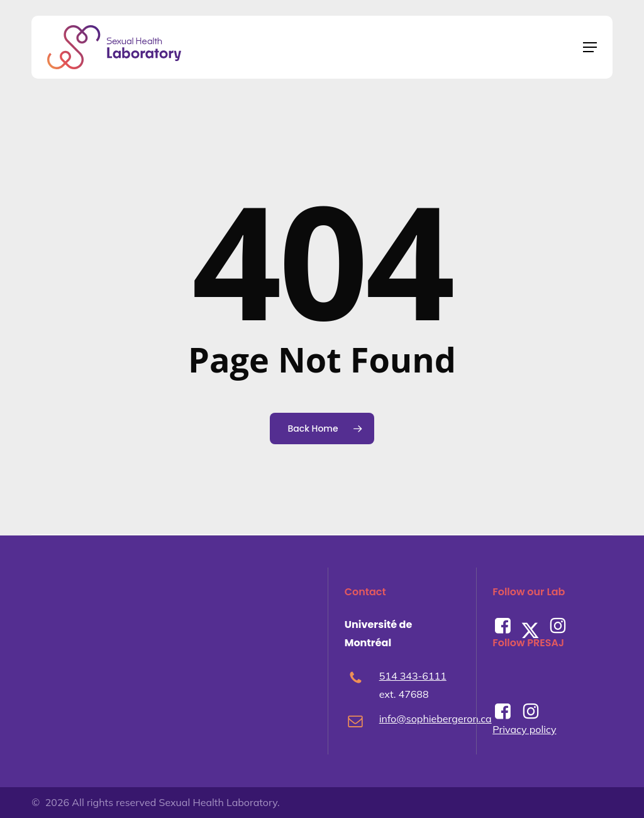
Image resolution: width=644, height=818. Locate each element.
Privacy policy (524, 729)
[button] (590, 47)
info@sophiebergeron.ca (436, 719)
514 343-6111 (413, 676)
